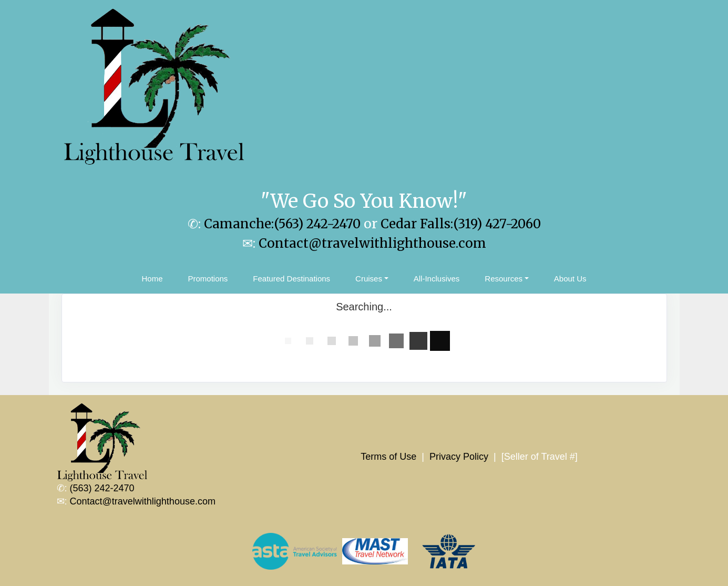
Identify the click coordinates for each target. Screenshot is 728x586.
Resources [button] (504, 279)
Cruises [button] (369, 279)
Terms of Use (388, 457)
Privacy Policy (459, 457)
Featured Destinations (291, 279)
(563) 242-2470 (102, 488)
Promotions (208, 279)
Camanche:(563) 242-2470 (282, 224)
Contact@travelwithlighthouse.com (372, 243)
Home (152, 279)
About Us (570, 279)
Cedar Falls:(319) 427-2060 (461, 224)
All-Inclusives (437, 279)
